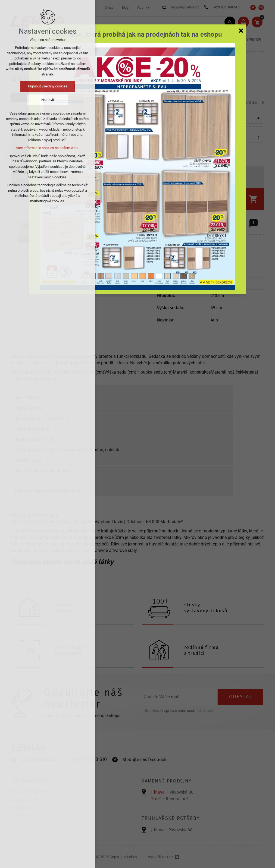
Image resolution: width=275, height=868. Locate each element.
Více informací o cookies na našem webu (48, 148)
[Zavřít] (241, 30)
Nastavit (48, 100)
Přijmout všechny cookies (48, 86)
